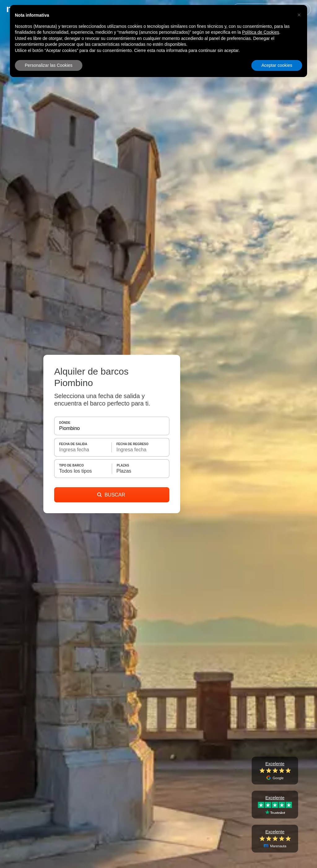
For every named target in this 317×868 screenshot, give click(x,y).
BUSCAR (111, 495)
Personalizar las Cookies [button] (49, 65)
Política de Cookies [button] (261, 32)
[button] (299, 15)
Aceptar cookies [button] (277, 65)
